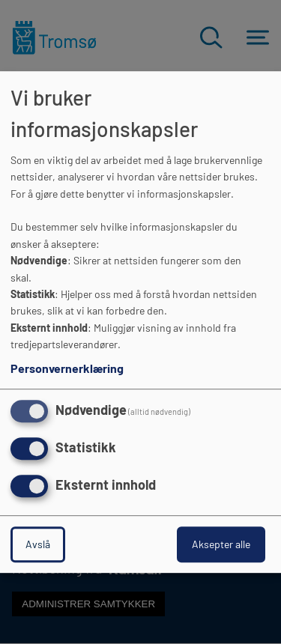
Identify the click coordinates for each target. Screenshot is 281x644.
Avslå (38, 544)
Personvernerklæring (67, 369)
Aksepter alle (221, 544)
